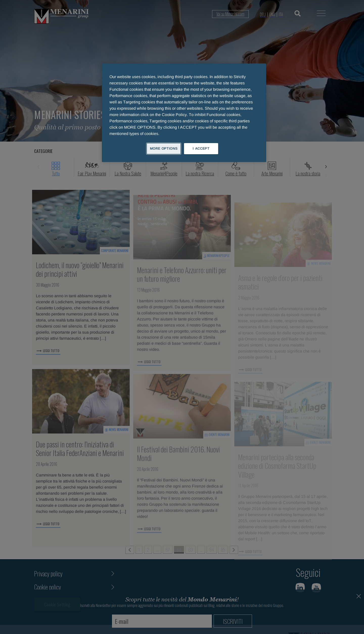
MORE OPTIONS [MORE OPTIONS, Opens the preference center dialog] (164, 149)
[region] (184, 113)
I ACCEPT (201, 149)
